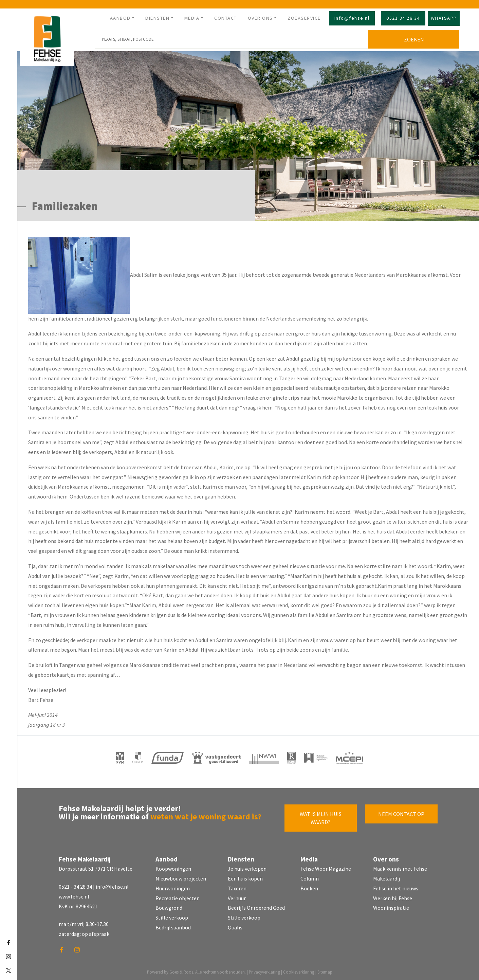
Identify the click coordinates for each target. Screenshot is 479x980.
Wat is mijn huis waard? (321, 817)
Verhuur (237, 897)
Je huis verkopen (247, 868)
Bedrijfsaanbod (173, 926)
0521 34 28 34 (403, 18)
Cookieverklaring (299, 970)
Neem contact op (401, 813)
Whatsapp (444, 18)
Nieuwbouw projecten (181, 877)
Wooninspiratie (391, 907)
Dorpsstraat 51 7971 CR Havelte (96, 868)
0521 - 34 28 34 (75, 885)
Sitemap (325, 970)
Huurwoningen (173, 887)
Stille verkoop (172, 917)
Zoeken (415, 38)
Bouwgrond (169, 907)
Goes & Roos (181, 970)
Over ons (260, 18)
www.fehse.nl (74, 895)
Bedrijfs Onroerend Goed (256, 907)
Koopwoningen (173, 868)
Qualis (235, 926)
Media (192, 18)
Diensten (157, 18)
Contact (226, 18)
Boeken (309, 887)
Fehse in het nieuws (396, 887)
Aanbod (120, 18)
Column (310, 877)
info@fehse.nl (352, 18)
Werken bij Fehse (393, 897)
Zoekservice (304, 18)
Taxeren (237, 887)
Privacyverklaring (264, 970)
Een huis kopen (245, 877)
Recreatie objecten (178, 897)
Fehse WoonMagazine (326, 868)
